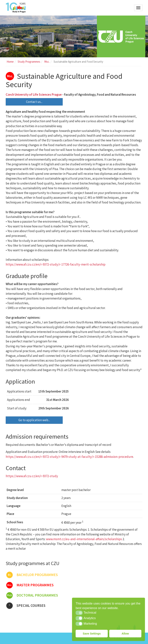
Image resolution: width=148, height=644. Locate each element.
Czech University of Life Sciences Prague (34, 95)
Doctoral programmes (32, 595)
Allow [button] (125, 634)
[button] (79, 613)
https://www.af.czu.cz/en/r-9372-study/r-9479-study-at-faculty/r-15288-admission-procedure (69, 457)
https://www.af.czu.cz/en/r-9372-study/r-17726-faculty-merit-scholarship (56, 264)
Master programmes (30, 585)
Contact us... (34, 102)
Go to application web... (34, 420)
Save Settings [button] (92, 634)
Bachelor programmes (32, 575)
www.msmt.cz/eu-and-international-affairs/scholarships (84, 539)
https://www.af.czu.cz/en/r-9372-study (32, 476)
